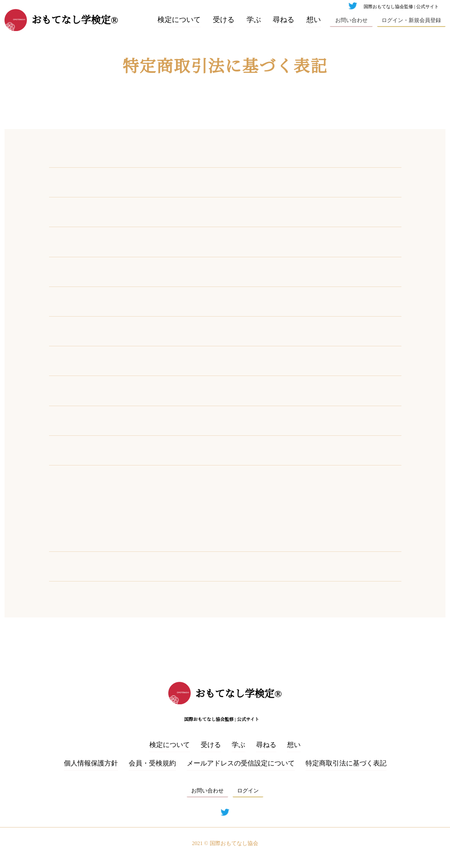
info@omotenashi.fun (192, 301)
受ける (224, 20)
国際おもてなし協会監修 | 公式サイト (401, 7)
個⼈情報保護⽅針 (91, 763)
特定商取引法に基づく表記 (346, 763)
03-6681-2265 (180, 242)
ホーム (30, 107)
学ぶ (254, 20)
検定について (179, 20)
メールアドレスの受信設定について (241, 763)
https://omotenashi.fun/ (195, 331)
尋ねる (284, 20)
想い (314, 20)
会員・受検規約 (152, 763)
